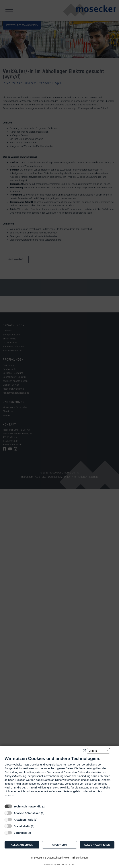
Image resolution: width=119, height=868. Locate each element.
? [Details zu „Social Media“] (38, 826)
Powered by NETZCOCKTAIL (59, 864)
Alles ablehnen (22, 845)
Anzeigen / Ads (23, 820)
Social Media (22, 826)
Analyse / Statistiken (27, 813)
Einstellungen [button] (80, 858)
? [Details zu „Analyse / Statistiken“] (48, 813)
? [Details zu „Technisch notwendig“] (49, 806)
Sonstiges (20, 833)
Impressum (38, 858)
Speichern (59, 845)
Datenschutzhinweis (58, 858)
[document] (59, 779)
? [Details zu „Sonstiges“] (34, 833)
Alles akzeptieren (97, 845)
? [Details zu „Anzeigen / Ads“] (41, 820)
